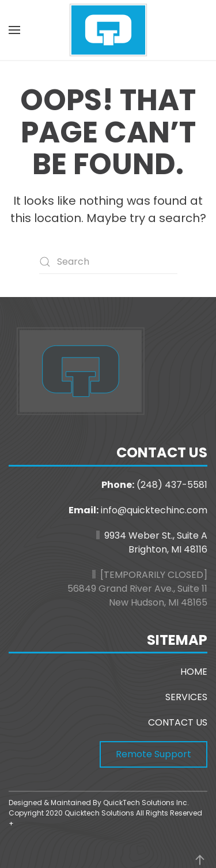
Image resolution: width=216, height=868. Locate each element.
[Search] (108, 262)
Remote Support (154, 754)
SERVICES (186, 697)
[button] (14, 30)
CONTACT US (178, 722)
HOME (194, 672)
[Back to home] (108, 30)
